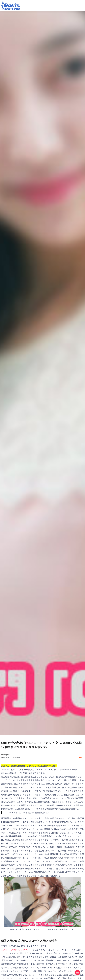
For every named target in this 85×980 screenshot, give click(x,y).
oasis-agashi (6, 755)
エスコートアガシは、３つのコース (17, 950)
